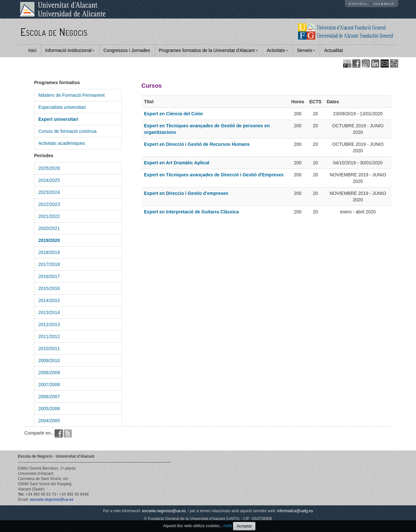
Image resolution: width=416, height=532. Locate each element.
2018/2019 (49, 252)
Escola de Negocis (54, 32)
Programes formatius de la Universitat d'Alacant (208, 50)
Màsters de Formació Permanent (71, 95)
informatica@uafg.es (295, 511)
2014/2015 (49, 300)
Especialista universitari (62, 107)
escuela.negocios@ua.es (52, 500)
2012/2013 (49, 324)
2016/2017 (49, 276)
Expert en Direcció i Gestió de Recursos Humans (197, 144)
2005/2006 (49, 409)
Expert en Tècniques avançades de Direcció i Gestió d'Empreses (214, 175)
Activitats (278, 50)
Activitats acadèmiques (62, 143)
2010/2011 (49, 348)
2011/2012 (49, 336)
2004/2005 (49, 421)
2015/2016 (49, 288)
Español (358, 4)
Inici (32, 50)
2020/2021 (49, 228)
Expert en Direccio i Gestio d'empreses (186, 193)
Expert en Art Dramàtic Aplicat (177, 163)
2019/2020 (49, 240)
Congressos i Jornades (127, 50)
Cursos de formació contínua (67, 131)
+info (227, 526)
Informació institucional (70, 50)
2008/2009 (49, 373)
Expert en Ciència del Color (174, 114)
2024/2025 (49, 180)
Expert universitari (58, 119)
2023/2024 (49, 192)
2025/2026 (49, 168)
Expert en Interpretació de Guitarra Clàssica (191, 212)
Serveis (306, 50)
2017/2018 (49, 264)
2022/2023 (49, 204)
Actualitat (333, 50)
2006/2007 (49, 397)
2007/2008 (49, 385)
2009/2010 (49, 361)
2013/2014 (49, 312)
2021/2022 (49, 216)
